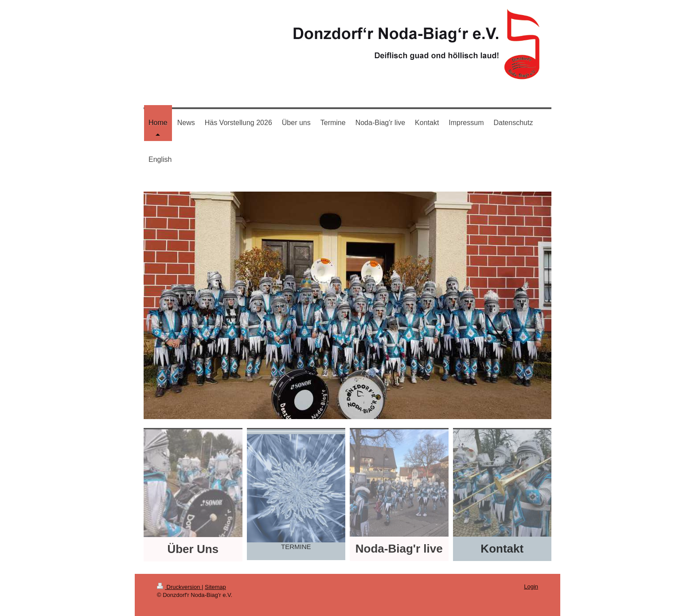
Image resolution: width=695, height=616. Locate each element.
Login (531, 587)
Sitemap (215, 587)
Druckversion (179, 587)
